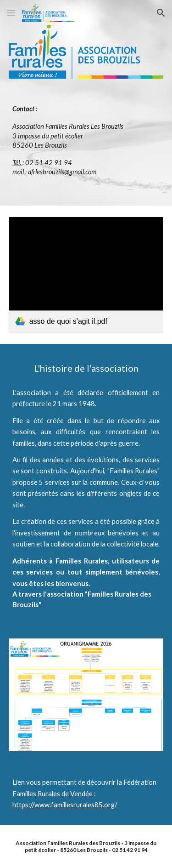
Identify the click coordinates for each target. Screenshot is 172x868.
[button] (11, 13)
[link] (86, 275)
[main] (86, 141)
